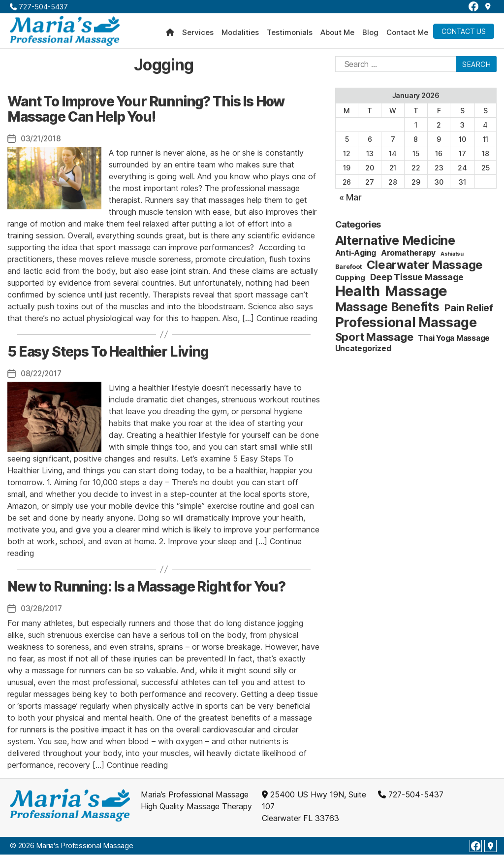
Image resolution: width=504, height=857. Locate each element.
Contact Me (407, 34)
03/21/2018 (42, 141)
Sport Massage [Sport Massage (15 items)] (374, 340)
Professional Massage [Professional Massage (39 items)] (406, 325)
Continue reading (287, 321)
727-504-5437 (39, 7)
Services (198, 34)
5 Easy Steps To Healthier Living (108, 355)
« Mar (350, 200)
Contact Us (464, 33)
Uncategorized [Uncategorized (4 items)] (363, 351)
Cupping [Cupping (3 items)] (350, 280)
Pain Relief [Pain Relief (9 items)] (469, 311)
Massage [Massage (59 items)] (416, 294)
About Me (337, 34)
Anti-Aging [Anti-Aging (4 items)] (356, 256)
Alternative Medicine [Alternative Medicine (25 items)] (395, 243)
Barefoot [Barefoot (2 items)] (349, 269)
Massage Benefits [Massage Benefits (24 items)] (387, 310)
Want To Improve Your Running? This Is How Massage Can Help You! (146, 112)
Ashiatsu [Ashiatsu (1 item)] (452, 257)
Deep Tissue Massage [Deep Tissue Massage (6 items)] (417, 280)
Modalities (240, 34)
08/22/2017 (43, 376)
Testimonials (290, 34)
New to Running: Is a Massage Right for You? (146, 590)
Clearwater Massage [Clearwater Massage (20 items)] (425, 268)
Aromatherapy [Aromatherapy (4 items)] (408, 256)
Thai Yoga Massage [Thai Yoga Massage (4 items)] (454, 341)
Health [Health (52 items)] (358, 294)
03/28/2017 (43, 611)
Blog (370, 34)
